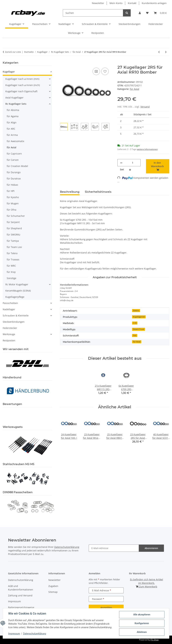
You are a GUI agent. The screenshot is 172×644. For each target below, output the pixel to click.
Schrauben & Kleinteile (16, 316)
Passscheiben (10, 303)
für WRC (11, 266)
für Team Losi (14, 247)
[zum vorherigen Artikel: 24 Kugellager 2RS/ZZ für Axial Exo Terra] (159, 52)
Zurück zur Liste (13, 52)
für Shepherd (14, 228)
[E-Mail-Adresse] (114, 548)
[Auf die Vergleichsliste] (96, 71)
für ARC (11, 129)
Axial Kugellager (14, 98)
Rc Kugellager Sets (16, 104)
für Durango (14, 172)
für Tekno (12, 253)
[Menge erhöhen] (130, 170)
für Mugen (13, 203)
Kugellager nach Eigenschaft (21, 91)
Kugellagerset (139, 317)
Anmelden (106, 608)
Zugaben (53, 586)
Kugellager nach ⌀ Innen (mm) (22, 79)
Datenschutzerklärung (35, 634)
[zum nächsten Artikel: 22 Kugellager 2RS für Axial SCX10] (166, 52)
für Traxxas (13, 259)
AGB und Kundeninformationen (21, 588)
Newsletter (98, 3)
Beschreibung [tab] (70, 192)
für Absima (13, 110)
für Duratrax (14, 179)
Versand (145, 107)
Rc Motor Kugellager (17, 284)
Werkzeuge (9, 334)
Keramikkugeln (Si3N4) (18, 291)
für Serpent (13, 222)
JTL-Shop (155, 640)
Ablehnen (142, 632)
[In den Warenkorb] (63, 63)
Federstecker (10, 328)
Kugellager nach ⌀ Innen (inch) (23, 85)
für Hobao (12, 185)
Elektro (136, 311)
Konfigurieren (142, 623)
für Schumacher (16, 216)
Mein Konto (116, 3)
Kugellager (9, 72)
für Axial (135, 89)
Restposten (9, 340)
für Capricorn (14, 154)
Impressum (14, 634)
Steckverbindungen (14, 322)
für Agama (13, 116)
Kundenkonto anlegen (154, 3)
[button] (140, 13)
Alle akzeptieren (142, 615)
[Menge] (133, 163)
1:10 (135, 323)
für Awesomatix (15, 141)
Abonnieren (151, 548)
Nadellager (9, 309)
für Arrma (12, 135)
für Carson (13, 160)
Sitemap (53, 592)
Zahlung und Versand (20, 595)
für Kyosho (13, 197)
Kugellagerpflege (15, 297)
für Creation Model (17, 166)
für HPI (11, 191)
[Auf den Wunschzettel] (105, 71)
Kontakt (132, 3)
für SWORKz (14, 235)
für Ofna (12, 210)
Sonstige (12, 278)
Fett (135, 335)
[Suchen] (93, 13)
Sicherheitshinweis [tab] (98, 192)
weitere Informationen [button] (147, 149)
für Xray (11, 272)
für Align (12, 122)
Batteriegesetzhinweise (21, 607)
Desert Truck (139, 329)
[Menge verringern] (121, 163)
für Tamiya (13, 241)
